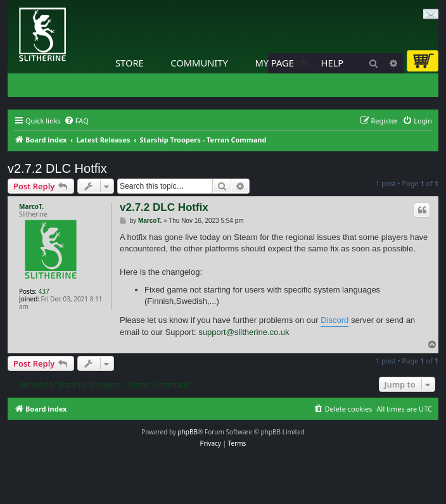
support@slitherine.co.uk (244, 332)
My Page (274, 63)
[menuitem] (76, 121)
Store (130, 63)
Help (333, 63)
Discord (334, 320)
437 (44, 291)
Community (199, 63)
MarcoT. (31, 206)
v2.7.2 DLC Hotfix (57, 168)
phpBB (188, 432)
